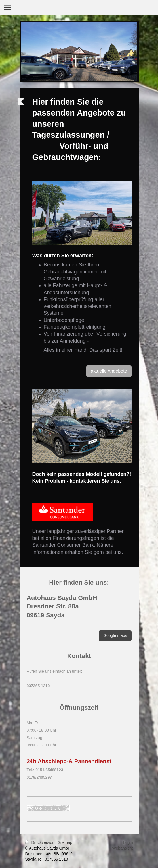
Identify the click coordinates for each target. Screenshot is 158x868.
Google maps (115, 635)
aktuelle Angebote (109, 371)
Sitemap (65, 842)
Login (128, 842)
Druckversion (40, 842)
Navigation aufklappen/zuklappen (79, 8)
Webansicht (123, 848)
